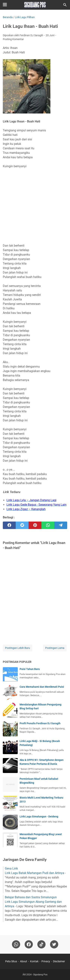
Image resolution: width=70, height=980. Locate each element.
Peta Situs (11, 961)
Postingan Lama (55, 648)
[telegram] (61, 525)
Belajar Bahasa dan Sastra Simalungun (31, 897)
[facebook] (9, 525)
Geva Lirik (11, 868)
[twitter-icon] (54, 944)
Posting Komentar (13, 39)
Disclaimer (59, 961)
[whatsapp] (48, 525)
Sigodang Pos (40, 975)
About (24, 961)
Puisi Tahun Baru (30, 669)
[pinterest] (35, 525)
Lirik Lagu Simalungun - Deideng (39, 816)
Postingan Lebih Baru (18, 648)
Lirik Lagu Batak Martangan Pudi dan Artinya (35, 873)
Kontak (34, 961)
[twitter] (22, 525)
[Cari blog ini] (65, 5)
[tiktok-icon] (41, 944)
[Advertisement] (35, 206)
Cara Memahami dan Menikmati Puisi (42, 687)
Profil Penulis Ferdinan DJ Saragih (40, 723)
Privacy (46, 961)
